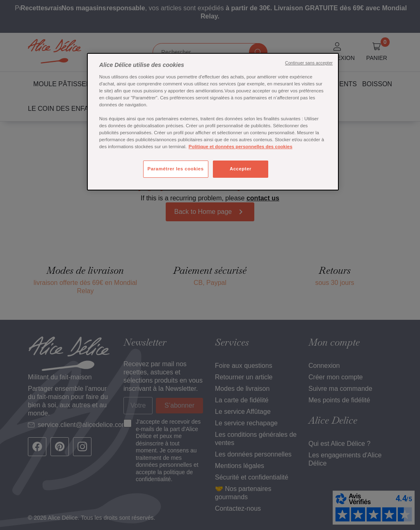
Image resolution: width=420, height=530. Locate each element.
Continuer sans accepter (309, 63)
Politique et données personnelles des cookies (241, 147)
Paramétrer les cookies (176, 169)
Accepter (241, 169)
